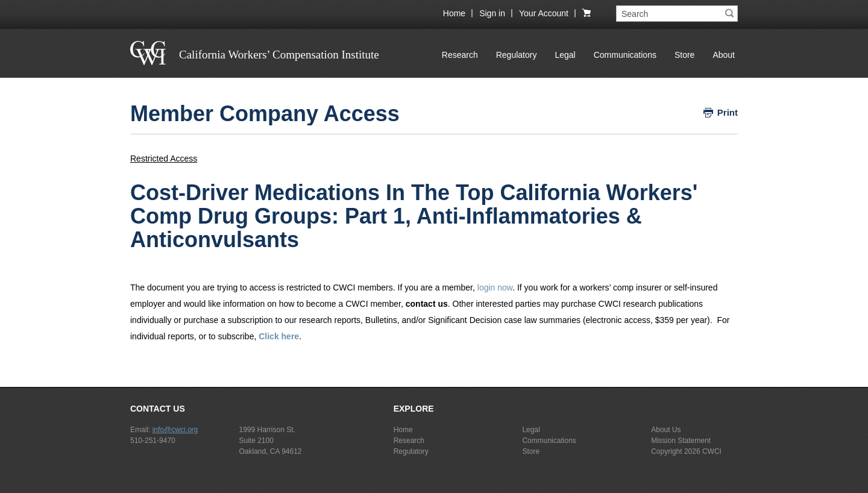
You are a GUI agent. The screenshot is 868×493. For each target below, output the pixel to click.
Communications (625, 55)
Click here (279, 336)
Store (684, 55)
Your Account (544, 13)
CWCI (712, 451)
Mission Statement (681, 441)
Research (460, 55)
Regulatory (517, 55)
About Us (666, 430)
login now (495, 287)
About (724, 55)
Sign (492, 13)
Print (728, 112)
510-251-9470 (153, 441)
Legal (565, 55)
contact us (427, 304)
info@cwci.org (175, 430)
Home (454, 13)
